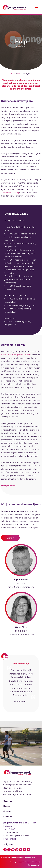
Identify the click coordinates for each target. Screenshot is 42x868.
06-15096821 (21, 631)
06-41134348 (21, 583)
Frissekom (35, 862)
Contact (7, 811)
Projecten (8, 816)
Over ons (8, 801)
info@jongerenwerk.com (17, 836)
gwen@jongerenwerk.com (21, 634)
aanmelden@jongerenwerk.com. (16, 355)
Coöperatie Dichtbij (10, 192)
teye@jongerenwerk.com (21, 587)
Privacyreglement (17, 862)
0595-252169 (12, 832)
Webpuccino (35, 865)
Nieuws (7, 806)
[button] (20, 708)
